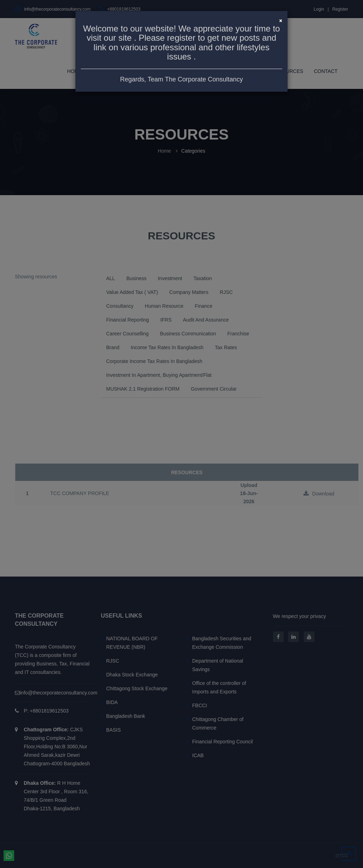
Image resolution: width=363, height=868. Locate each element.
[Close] (281, 20)
